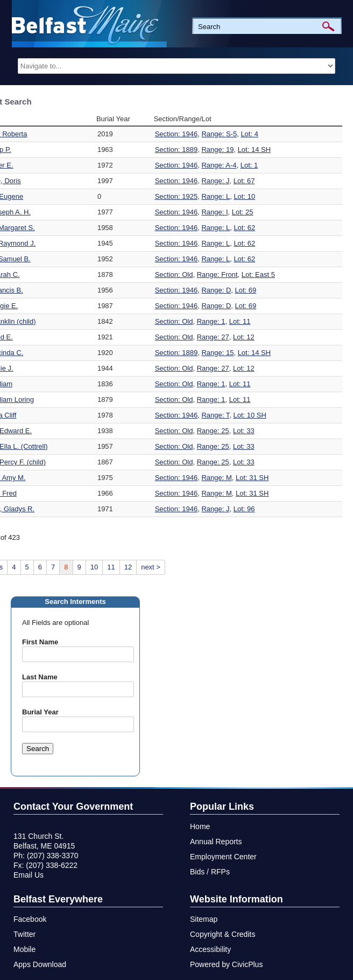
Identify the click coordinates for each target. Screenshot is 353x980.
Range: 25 (213, 431)
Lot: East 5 (258, 274)
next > (151, 567)
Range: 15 (217, 353)
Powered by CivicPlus (226, 964)
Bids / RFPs (210, 872)
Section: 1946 (176, 134)
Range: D (216, 290)
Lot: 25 (243, 212)
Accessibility (210, 949)
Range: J (215, 181)
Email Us (29, 875)
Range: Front (217, 274)
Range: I (214, 212)
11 (111, 567)
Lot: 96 (244, 509)
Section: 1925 (176, 196)
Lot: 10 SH (249, 415)
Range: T (215, 415)
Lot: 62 (244, 228)
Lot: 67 (244, 181)
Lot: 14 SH (254, 150)
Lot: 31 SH (252, 478)
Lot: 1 (249, 165)
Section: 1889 (176, 150)
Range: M (216, 478)
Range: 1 (211, 321)
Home (200, 826)
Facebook (30, 919)
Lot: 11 (240, 321)
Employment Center (223, 857)
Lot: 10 (244, 196)
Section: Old (174, 274)
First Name (40, 642)
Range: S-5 (219, 134)
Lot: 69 (246, 290)
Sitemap (204, 919)
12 (128, 567)
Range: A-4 (219, 165)
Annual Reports (216, 842)
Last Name (40, 677)
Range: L (216, 196)
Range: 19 (217, 150)
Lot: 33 (244, 431)
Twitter (24, 934)
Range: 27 (213, 337)
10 (94, 567)
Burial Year (40, 712)
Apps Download (40, 964)
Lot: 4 (249, 134)
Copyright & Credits (223, 934)
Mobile (24, 949)
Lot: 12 (244, 337)
